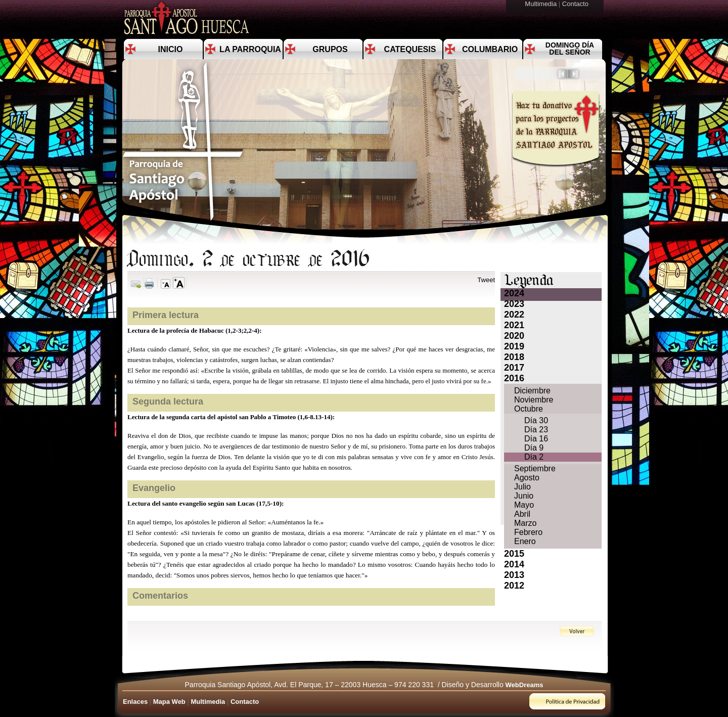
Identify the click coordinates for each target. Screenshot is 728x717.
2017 (514, 368)
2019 (514, 346)
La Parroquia (250, 49)
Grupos (330, 49)
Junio (524, 496)
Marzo (525, 523)
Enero (525, 541)
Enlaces (135, 702)
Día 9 (534, 448)
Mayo (524, 505)
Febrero (528, 532)
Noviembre (534, 400)
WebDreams (525, 685)
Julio (522, 487)
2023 (514, 304)
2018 (514, 357)
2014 (514, 564)
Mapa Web (169, 702)
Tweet (486, 280)
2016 (514, 378)
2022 (514, 315)
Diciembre (532, 391)
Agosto (527, 478)
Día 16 (536, 439)
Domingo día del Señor (570, 49)
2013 (514, 575)
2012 (514, 586)
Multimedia (541, 4)
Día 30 (536, 420)
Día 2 (534, 457)
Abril (522, 514)
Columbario (490, 49)
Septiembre (535, 468)
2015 (514, 554)
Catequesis (410, 49)
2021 (514, 325)
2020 (514, 336)
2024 (514, 293)
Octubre (529, 409)
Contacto (576, 4)
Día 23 (536, 430)
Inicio (171, 49)
